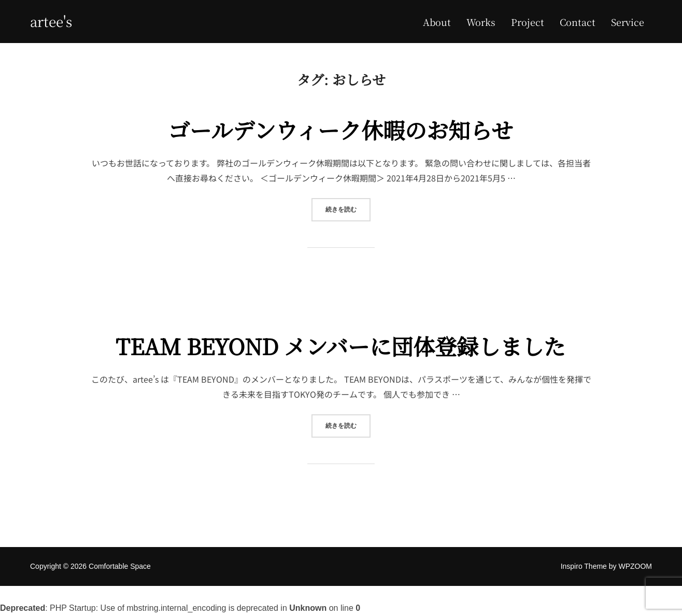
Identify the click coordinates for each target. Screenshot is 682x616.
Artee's (51, 21)
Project (528, 22)
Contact (578, 22)
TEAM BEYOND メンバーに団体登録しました (340, 346)
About (437, 22)
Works (481, 22)
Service (628, 22)
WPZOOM (635, 566)
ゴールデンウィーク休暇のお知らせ (340, 130)
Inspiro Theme (584, 566)
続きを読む (348, 209)
